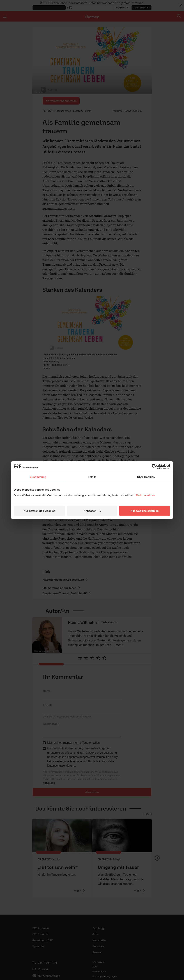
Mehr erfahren (146, 495)
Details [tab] (92, 477)
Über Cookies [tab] (146, 477)
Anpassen (92, 511)
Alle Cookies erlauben (145, 511)
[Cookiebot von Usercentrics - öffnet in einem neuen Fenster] (154, 466)
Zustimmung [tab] (38, 477)
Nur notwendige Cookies (40, 511)
